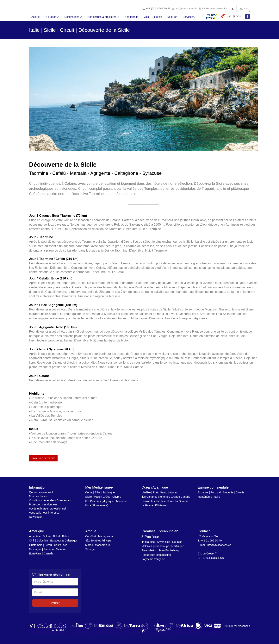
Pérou (48, 547)
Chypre (117, 499)
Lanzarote (147, 503)
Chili (32, 543)
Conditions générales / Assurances (50, 503)
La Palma (147, 508)
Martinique (178, 548)
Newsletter (35, 519)
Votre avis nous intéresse (44, 515)
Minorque (122, 503)
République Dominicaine (156, 557)
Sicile (88, 499)
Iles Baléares (93, 503)
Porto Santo (160, 495)
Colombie (42, 543)
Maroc (89, 547)
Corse (89, 495)
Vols (146, 19)
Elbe (97, 495)
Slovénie (228, 495)
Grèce (107, 499)
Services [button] (189, 19)
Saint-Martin (149, 553)
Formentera (100, 508)
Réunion (177, 544)
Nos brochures (38, 498)
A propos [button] (52, 19)
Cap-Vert (91, 538)
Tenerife (164, 499)
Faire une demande (43, 460)
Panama (49, 551)
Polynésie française (153, 561)
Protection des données (43, 507)
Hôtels (158, 19)
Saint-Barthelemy (169, 553)
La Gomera (182, 503)
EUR (244, 9)
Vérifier (55, 605)
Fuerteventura (164, 503)
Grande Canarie (181, 499)
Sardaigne (108, 495)
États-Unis (35, 556)
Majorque (108, 503)
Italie (217, 499)
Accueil (36, 19)
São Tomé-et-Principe (98, 543)
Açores (173, 495)
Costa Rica (61, 547)
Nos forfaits (131, 19)
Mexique (61, 551)
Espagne (203, 495)
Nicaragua (35, 551)
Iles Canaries (149, 499)
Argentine (35, 538)
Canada (49, 556)
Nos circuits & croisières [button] (103, 19)
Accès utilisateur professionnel (47, 511)
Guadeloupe (162, 548)
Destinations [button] (73, 19)
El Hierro (160, 508)
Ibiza (88, 508)
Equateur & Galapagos (64, 543)
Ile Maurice (148, 544)
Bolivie (47, 538)
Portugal (216, 495)
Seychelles (164, 544)
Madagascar (106, 538)
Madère (146, 495)
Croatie (240, 495)
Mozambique (103, 547)
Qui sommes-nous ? (41, 494)
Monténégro (205, 499)
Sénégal (90, 551)
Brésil (56, 538)
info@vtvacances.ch (186, 9)
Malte (97, 499)
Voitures (172, 19)
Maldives (147, 548)
